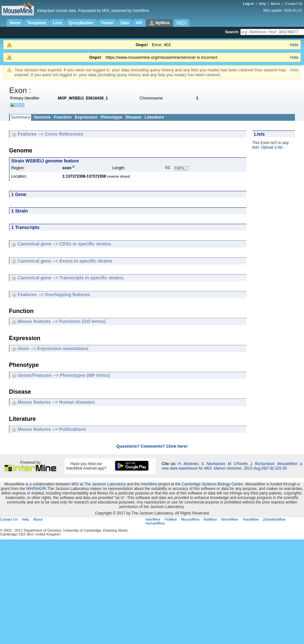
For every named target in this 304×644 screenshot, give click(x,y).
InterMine (149, 485)
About (275, 4)
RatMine (210, 520)
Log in (249, 4)
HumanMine (155, 524)
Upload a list (272, 147)
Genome (42, 117)
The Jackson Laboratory (105, 485)
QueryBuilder (82, 23)
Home (15, 23)
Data (125, 23)
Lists (58, 23)
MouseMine (190, 520)
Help (262, 4)
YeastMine (250, 520)
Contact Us (294, 4)
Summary (21, 117)
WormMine (230, 520)
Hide (294, 45)
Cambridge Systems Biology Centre (212, 485)
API (139, 23)
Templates (37, 23)
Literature (154, 117)
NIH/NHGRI (36, 489)
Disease (133, 117)
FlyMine (171, 520)
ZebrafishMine (274, 520)
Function (63, 117)
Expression (86, 117)
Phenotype (111, 117)
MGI (75, 485)
